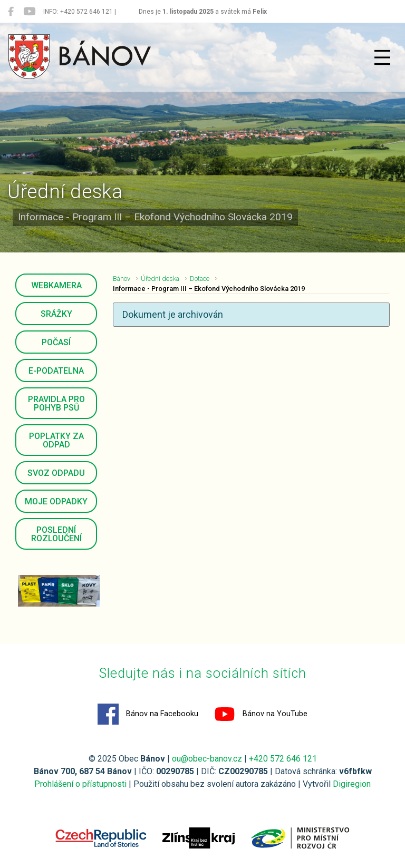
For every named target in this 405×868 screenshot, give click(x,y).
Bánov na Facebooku (148, 714)
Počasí (56, 342)
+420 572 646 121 (283, 759)
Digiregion (352, 784)
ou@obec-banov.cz (207, 759)
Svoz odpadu (56, 473)
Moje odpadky (56, 501)
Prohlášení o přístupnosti (80, 784)
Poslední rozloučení (56, 534)
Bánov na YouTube (261, 714)
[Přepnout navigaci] (382, 57)
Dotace (200, 279)
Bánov (122, 279)
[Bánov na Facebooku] (11, 12)
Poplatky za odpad (56, 440)
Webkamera (56, 285)
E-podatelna (56, 371)
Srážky (56, 314)
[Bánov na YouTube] (29, 12)
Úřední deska (160, 279)
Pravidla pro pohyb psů (56, 403)
